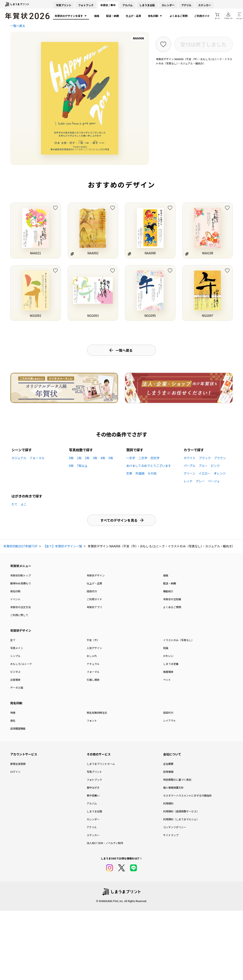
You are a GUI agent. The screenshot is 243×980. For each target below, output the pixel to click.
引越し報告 (93, 680)
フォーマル (37, 458)
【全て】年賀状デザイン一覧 (63, 546)
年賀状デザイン (96, 575)
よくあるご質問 (179, 16)
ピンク (215, 466)
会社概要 (168, 764)
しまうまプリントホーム (101, 764)
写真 (64, 5)
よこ (24, 504)
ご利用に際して (19, 615)
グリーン (190, 473)
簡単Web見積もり (21, 583)
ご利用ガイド (202, 16)
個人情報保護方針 (173, 787)
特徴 (13, 713)
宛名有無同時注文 (97, 713)
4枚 (103, 458)
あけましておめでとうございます (149, 466)
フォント (92, 720)
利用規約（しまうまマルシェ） (181, 819)
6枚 (71, 466)
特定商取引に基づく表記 (177, 780)
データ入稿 (17, 687)
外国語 (140, 473)
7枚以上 (82, 466)
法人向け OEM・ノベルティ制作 (105, 843)
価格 (97, 16)
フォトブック (86, 5)
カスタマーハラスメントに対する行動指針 (187, 795)
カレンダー (168, 5)
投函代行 (92, 591)
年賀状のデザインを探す (71, 16)
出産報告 (15, 680)
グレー (200, 481)
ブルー (203, 466)
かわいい (168, 656)
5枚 (111, 458)
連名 (13, 720)
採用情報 (168, 772)
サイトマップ (171, 835)
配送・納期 (113, 16)
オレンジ (220, 473)
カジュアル (19, 458)
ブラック (205, 458)
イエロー (205, 473)
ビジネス (15, 672)
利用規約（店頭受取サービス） (181, 811)
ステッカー (205, 5)
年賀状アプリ (94, 607)
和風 (166, 648)
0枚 (71, 458)
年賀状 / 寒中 (108, 5)
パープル (190, 466)
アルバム (127, 5)
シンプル (15, 656)
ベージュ (214, 481)
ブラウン (220, 458)
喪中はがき (93, 787)
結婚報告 (168, 672)
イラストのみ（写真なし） (179, 640)
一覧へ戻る (18, 26)
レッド (188, 481)
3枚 (95, 458)
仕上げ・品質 (133, 16)
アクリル (186, 5)
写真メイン (17, 648)
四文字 (155, 458)
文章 (129, 473)
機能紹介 (168, 591)
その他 (152, 473)
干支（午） (93, 640)
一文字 (131, 458)
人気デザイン (94, 648)
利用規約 (168, 803)
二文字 (143, 458)
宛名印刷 (155, 16)
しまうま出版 (147, 5)
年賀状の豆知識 (172, 599)
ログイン (15, 772)
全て (13, 640)
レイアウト (170, 720)
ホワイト (190, 458)
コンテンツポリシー (175, 827)
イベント (15, 599)
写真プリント (94, 772)
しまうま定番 (171, 664)
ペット (167, 680)
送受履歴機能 (18, 728)
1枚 (79, 458)
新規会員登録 (18, 764)
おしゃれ (92, 656)
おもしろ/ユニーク (21, 664)
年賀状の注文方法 (20, 607)
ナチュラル (93, 664)
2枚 (87, 458)
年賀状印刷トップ (20, 575)
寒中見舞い (93, 795)
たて (15, 504)
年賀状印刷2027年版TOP (20, 546)
